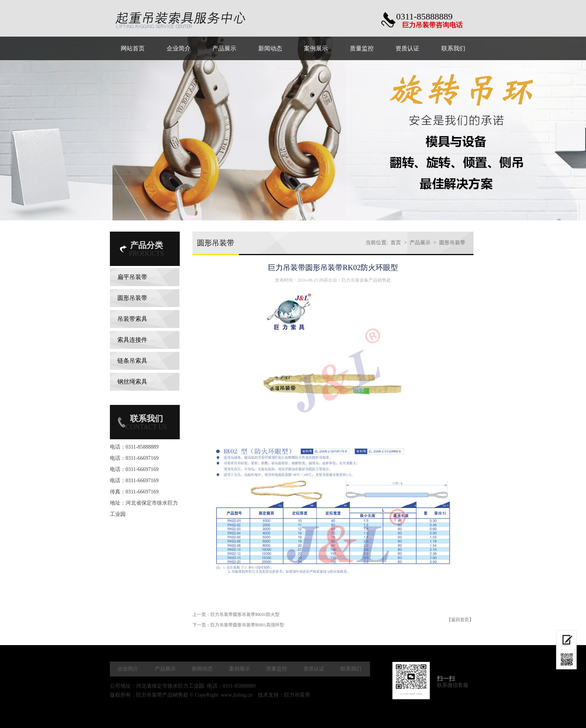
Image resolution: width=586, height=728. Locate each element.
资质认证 (314, 669)
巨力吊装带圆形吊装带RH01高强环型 (247, 625)
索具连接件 (132, 340)
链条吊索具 (132, 361)
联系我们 (351, 669)
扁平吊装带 (132, 277)
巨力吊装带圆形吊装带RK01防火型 (245, 614)
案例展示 (240, 669)
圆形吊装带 (132, 298)
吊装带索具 (132, 319)
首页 (396, 243)
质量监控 (277, 669)
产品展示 (420, 243)
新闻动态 (202, 669)
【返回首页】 (460, 620)
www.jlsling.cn (236, 695)
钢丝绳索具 (132, 382)
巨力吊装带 (297, 695)
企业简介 (128, 669)
